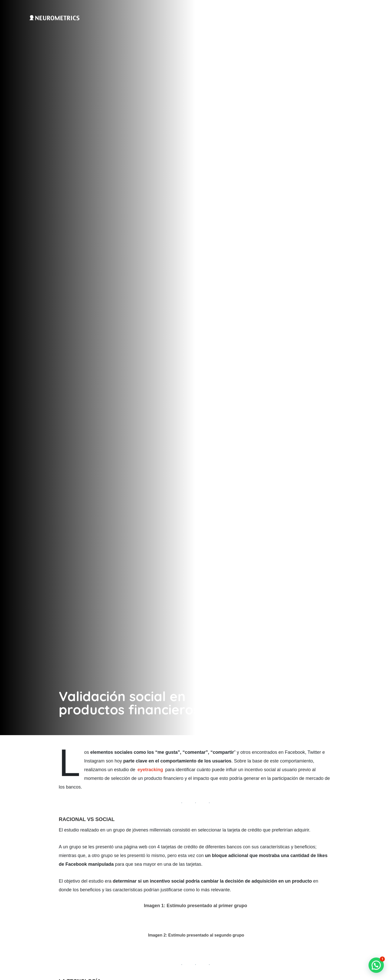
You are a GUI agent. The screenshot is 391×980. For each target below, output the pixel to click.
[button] (376, 965)
